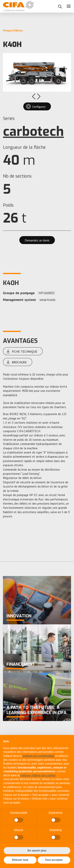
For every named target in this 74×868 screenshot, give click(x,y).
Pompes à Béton (13, 30)
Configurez (36, 107)
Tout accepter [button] (54, 860)
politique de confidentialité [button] (38, 756)
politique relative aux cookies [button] (38, 775)
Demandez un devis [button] (37, 240)
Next (39, 96)
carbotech (33, 131)
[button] (60, 6)
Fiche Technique (22, 351)
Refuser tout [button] (20, 860)
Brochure (16, 362)
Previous (34, 96)
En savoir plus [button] (37, 850)
